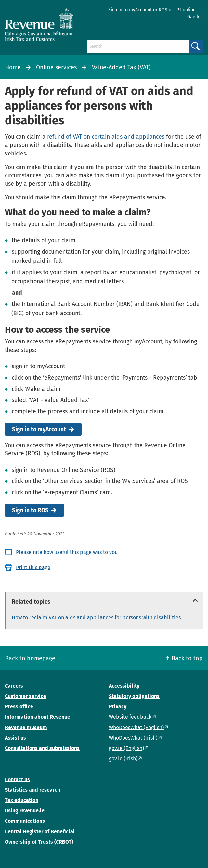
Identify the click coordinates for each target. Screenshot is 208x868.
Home (13, 67)
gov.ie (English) (126, 748)
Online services (56, 67)
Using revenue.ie (25, 811)
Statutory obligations (134, 696)
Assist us (15, 738)
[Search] (138, 46)
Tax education (22, 800)
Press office (19, 707)
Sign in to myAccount (39, 429)
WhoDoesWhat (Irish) (133, 738)
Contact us (17, 779)
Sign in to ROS (30, 510)
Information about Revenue (38, 717)
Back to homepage (30, 658)
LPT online (185, 10)
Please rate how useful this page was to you (67, 552)
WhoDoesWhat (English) (136, 727)
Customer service (26, 696)
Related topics (31, 602)
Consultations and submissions (42, 748)
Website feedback (130, 717)
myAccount (140, 10)
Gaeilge (195, 17)
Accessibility (124, 686)
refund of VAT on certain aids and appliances (106, 137)
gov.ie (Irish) (123, 759)
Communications (25, 821)
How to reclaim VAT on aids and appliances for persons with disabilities (96, 617)
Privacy (118, 707)
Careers (14, 686)
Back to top (187, 658)
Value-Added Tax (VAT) (121, 67)
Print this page (33, 567)
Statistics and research (32, 790)
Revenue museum (26, 727)
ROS (163, 10)
